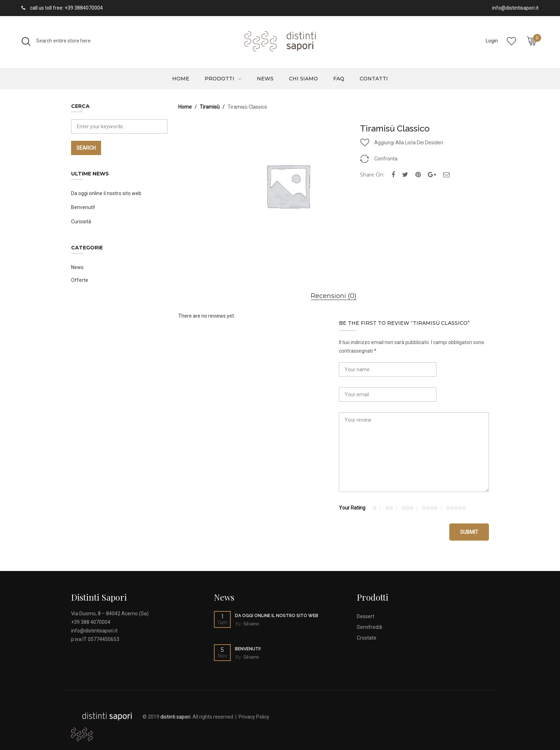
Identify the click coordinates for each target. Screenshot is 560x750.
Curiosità (81, 222)
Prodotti (219, 79)
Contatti (374, 79)
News (265, 79)
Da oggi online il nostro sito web (106, 193)
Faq (339, 79)
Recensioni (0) (334, 296)
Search (86, 148)
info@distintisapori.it (94, 631)
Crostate (367, 638)
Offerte (80, 280)
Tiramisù (210, 107)
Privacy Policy (254, 717)
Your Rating (352, 508)
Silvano (251, 624)
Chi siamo (303, 79)
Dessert (366, 616)
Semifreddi (369, 627)
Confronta (386, 159)
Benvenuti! (83, 207)
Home (181, 79)
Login (492, 41)
